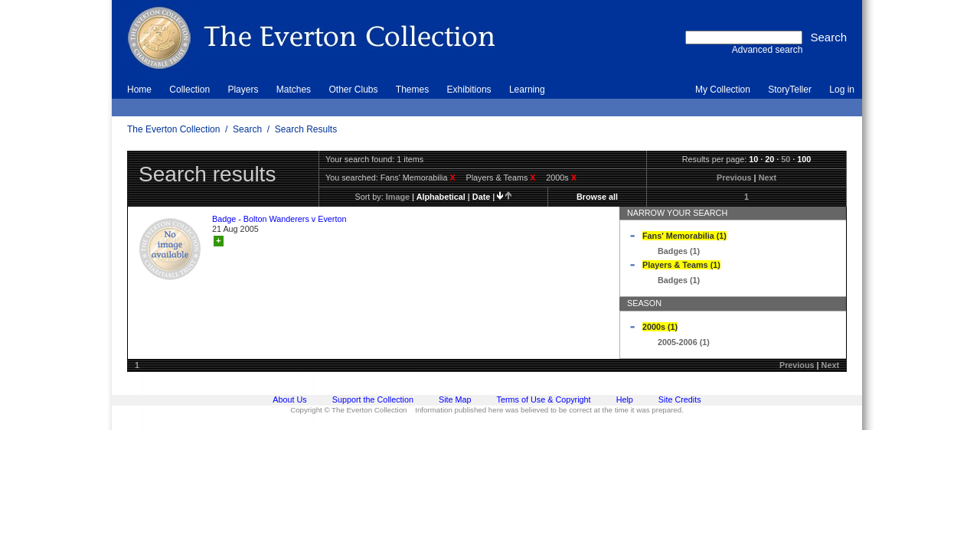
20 (769, 159)
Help (625, 399)
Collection (189, 90)
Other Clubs (353, 90)
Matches (294, 90)
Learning (527, 90)
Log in (842, 90)
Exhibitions (469, 90)
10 (753, 159)
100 (804, 159)
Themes (412, 90)
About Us (289, 399)
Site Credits (680, 399)
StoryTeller (790, 90)
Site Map (455, 399)
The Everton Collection (173, 129)
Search (247, 129)
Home (139, 90)
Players (243, 90)
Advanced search (768, 50)
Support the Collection (373, 399)
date (481, 197)
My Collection (723, 90)
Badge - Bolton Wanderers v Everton (279, 219)
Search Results (306, 129)
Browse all (597, 197)
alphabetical (441, 197)
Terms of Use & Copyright (544, 399)
